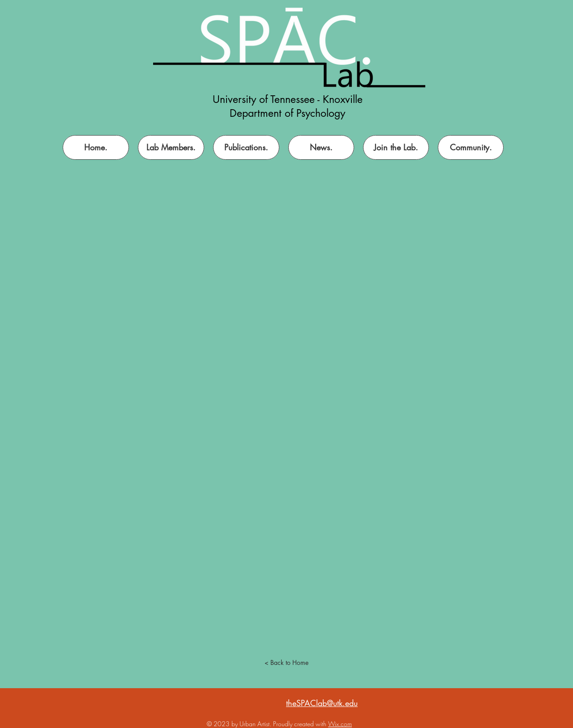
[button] (396, 147)
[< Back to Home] (286, 663)
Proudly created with (301, 724)
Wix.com (340, 724)
